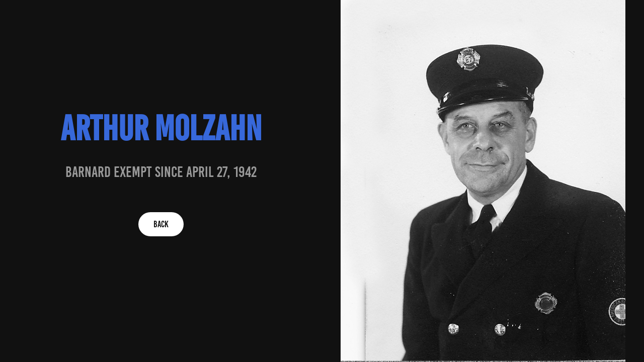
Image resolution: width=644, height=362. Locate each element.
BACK (161, 224)
